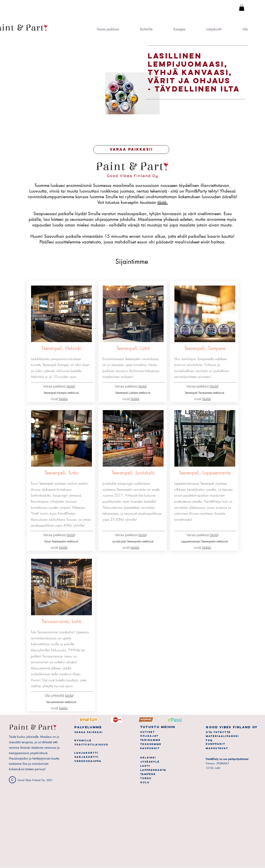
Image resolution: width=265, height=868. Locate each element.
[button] (242, 8)
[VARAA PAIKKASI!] (131, 150)
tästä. (163, 202)
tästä (71, 535)
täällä (63, 399)
